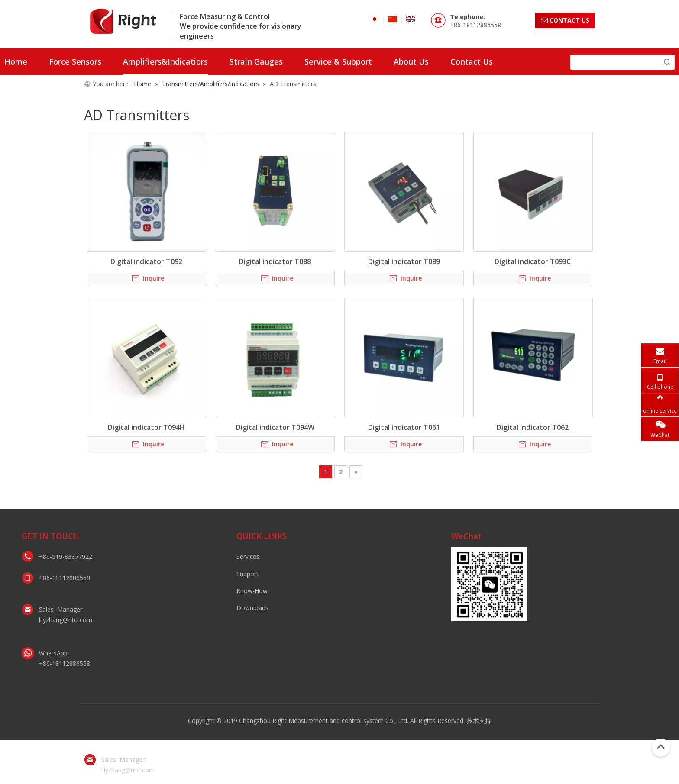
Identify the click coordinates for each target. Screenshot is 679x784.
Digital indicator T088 (275, 261)
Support (247, 574)
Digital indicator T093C (533, 261)
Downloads (252, 608)
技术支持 (479, 721)
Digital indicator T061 (404, 427)
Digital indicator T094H (146, 427)
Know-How (252, 591)
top (661, 747)
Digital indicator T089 (404, 261)
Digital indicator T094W (275, 427)
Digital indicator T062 (533, 427)
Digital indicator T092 (146, 261)
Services (248, 557)
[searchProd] (615, 62)
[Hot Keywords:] (667, 62)
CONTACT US (565, 20)
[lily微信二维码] (489, 584)
